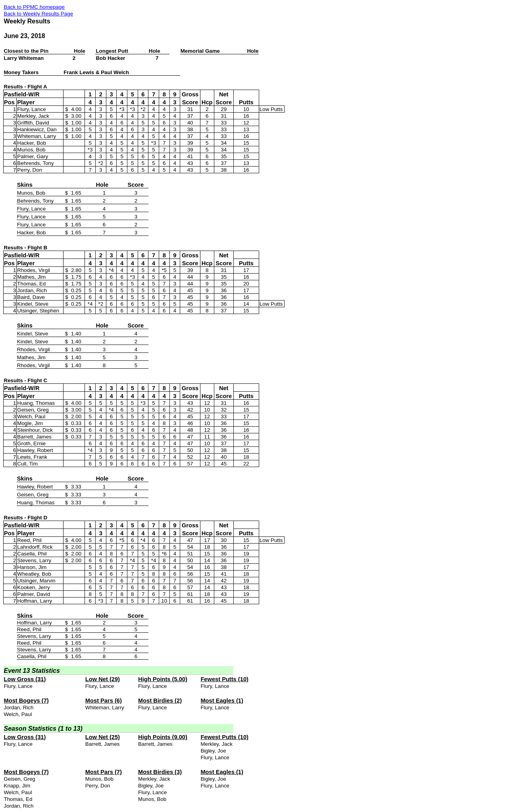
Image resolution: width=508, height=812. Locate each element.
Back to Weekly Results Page (39, 14)
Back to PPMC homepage (34, 7)
